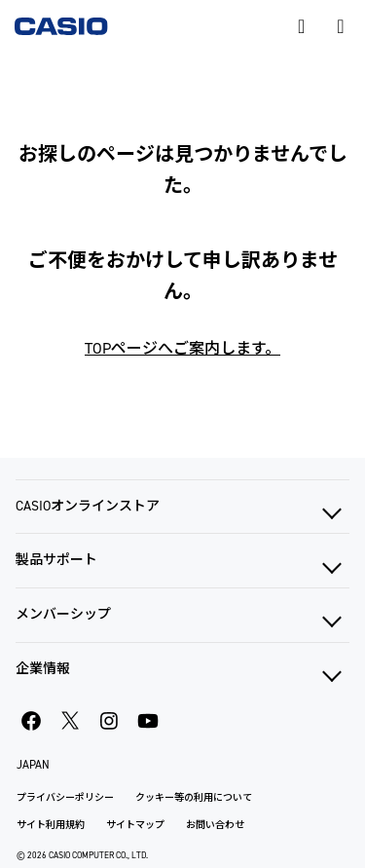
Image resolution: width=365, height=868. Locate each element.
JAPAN (33, 765)
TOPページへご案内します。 (182, 348)
